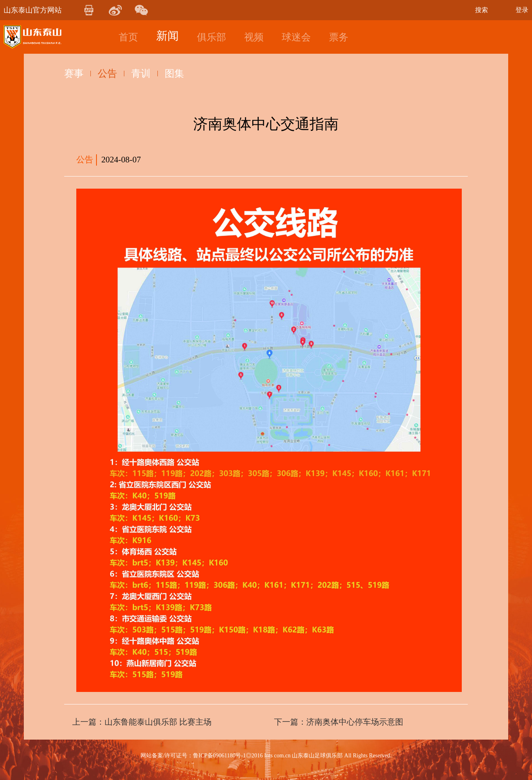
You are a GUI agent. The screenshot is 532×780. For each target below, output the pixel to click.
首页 (128, 37)
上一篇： (142, 722)
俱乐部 (212, 37)
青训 (141, 74)
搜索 (482, 10)
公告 (107, 74)
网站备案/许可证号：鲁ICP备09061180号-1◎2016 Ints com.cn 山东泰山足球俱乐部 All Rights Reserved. (266, 756)
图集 (174, 74)
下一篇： (339, 722)
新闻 (168, 36)
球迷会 (296, 37)
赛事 (74, 74)
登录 (522, 10)
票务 (339, 37)
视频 (254, 37)
